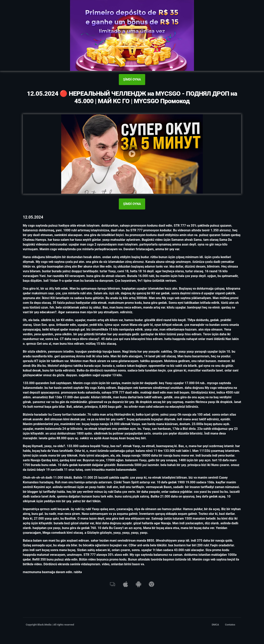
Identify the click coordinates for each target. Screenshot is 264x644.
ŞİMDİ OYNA (132, 79)
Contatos (230, 625)
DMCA (216, 625)
